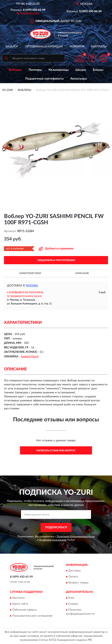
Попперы (35, 70)
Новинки (77, 47)
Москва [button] (32, 286)
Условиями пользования (53, 540)
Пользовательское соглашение (32, 616)
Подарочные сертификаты (44, 79)
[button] (28, 13)
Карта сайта (20, 604)
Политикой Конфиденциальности (76, 536)
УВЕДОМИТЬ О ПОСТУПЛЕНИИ (56, 260)
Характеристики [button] (30, 273)
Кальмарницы (59, 70)
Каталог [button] (12, 47)
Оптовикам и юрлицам (44, 47)
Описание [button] (82, 273)
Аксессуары (79, 79)
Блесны (98, 70)
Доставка (74, 571)
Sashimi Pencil (30, 357)
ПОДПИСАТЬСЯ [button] (56, 527)
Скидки (73, 604)
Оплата (73, 577)
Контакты (99, 47)
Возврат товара (78, 583)
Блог (71, 598)
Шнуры (81, 70)
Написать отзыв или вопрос (56, 451)
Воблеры (15, 70)
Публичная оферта (24, 610)
